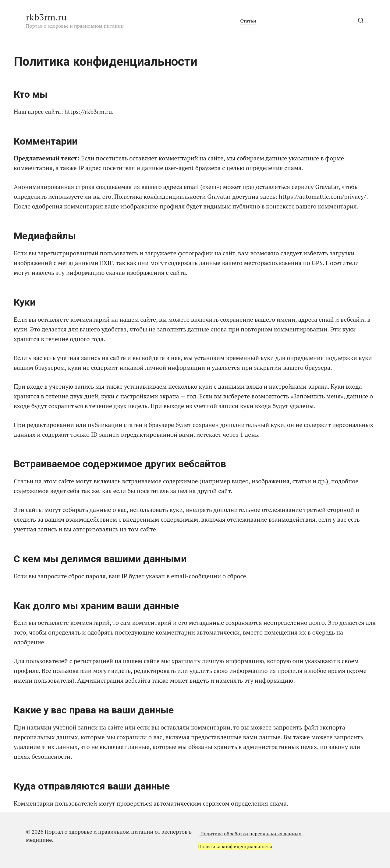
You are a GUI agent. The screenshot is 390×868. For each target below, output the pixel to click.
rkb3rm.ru (46, 17)
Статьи (248, 21)
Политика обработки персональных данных (250, 834)
